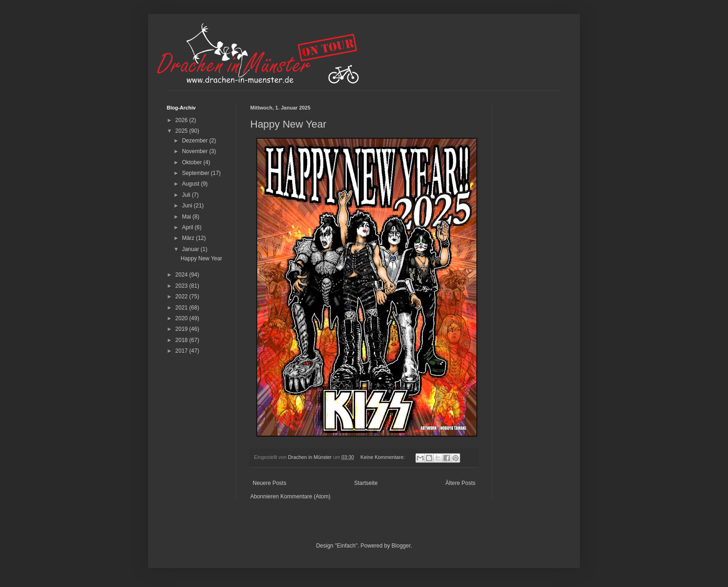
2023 (182, 286)
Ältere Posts (460, 483)
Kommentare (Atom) (305, 497)
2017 (182, 351)
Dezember (196, 141)
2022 (182, 297)
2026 (182, 120)
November (196, 151)
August (192, 184)
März (189, 238)
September (196, 173)
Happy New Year (288, 124)
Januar (191, 249)
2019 (182, 329)
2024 (182, 275)
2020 (182, 318)
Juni (188, 206)
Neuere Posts (270, 483)
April (188, 227)
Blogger (401, 546)
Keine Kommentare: (383, 457)
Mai (187, 217)
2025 (182, 131)
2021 (182, 308)
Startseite (366, 483)
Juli (187, 195)
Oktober (193, 162)
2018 (182, 340)
